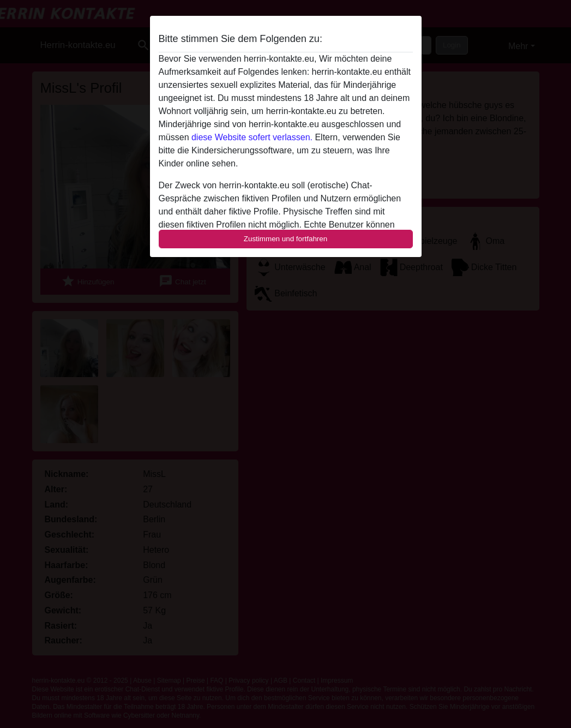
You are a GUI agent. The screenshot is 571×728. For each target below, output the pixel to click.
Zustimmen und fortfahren (286, 239)
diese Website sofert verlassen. (252, 137)
